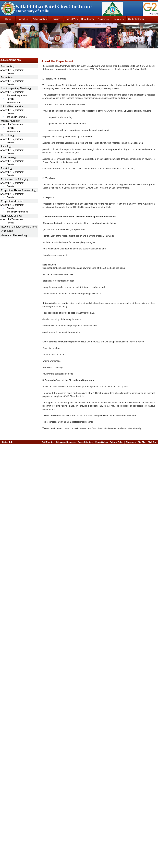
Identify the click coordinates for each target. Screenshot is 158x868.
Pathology (6, 146)
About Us (24, 19)
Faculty (10, 73)
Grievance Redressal (66, 442)
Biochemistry (8, 66)
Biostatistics (7, 77)
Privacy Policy (117, 442)
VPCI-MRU (7, 231)
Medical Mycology (10, 121)
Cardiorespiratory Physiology (16, 88)
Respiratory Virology (12, 216)
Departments (87, 19)
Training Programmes (17, 212)
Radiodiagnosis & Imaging (15, 179)
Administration (40, 19)
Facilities (56, 19)
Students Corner (136, 19)
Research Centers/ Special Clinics (19, 227)
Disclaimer (131, 442)
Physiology (7, 168)
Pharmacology (9, 157)
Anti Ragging (48, 442)
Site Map (142, 442)
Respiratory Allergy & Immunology (19, 190)
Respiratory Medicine (12, 201)
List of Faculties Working (14, 235)
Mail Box (152, 442)
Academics (103, 19)
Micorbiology (8, 135)
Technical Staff (14, 102)
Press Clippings (86, 442)
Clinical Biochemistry (12, 106)
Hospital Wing (72, 19)
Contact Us (119, 19)
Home (8, 19)
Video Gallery (102, 442)
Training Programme (17, 95)
